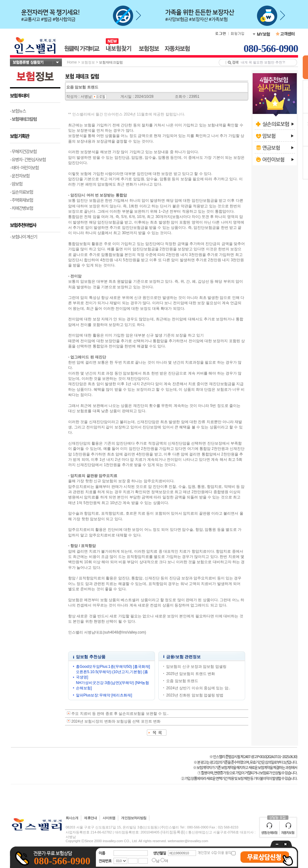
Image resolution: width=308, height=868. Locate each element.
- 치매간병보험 (21, 208)
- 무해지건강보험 (23, 151)
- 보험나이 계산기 (23, 237)
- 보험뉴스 (18, 111)
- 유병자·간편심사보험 (28, 159)
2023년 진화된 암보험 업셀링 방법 (195, 695)
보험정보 (88, 62)
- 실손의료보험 (21, 192)
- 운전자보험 (20, 176)
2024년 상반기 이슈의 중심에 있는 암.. (198, 688)
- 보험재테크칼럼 (23, 119)
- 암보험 (16, 184)
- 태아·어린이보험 (24, 167)
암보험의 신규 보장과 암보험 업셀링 (196, 667)
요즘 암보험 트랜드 (182, 681)
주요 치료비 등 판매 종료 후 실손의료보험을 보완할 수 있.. (120, 714)
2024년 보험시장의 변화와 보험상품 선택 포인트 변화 (116, 721)
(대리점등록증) (173, 832)
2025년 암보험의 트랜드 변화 (191, 674)
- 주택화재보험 (21, 200)
